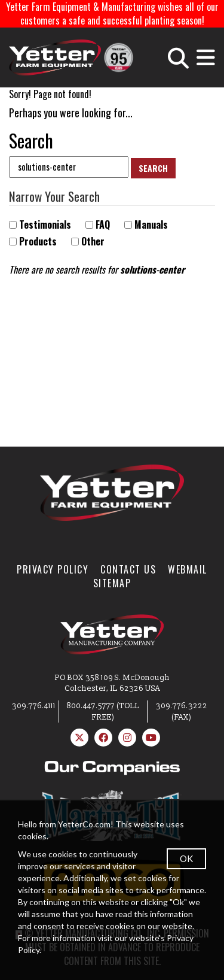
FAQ (98, 225)
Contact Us (128, 569)
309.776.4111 (34, 706)
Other (88, 242)
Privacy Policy (53, 569)
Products (33, 242)
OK (186, 858)
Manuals (146, 225)
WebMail (188, 569)
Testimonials (40, 225)
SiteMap (112, 583)
